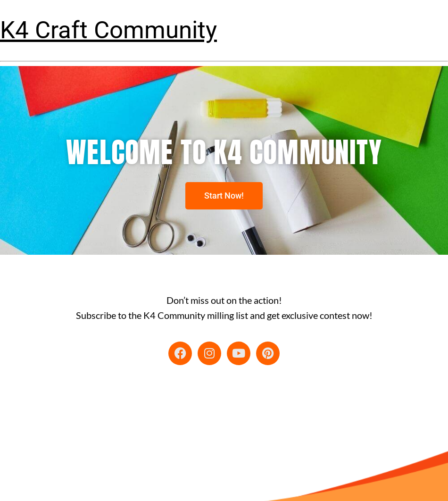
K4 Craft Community (108, 30)
